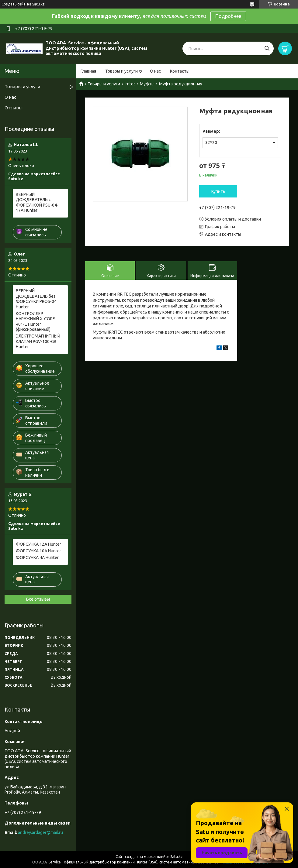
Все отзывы (38, 599)
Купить (218, 191)
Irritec (130, 84)
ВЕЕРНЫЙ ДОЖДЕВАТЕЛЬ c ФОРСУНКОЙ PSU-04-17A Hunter (37, 202)
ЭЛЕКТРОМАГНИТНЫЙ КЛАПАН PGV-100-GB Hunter (38, 341)
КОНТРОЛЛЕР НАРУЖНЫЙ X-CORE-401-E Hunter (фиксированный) (36, 322)
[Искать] (267, 48)
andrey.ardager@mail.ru (40, 832)
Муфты (147, 84)
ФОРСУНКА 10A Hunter (38, 551)
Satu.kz (177, 857)
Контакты (180, 71)
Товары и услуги (121, 71)
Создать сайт (14, 4)
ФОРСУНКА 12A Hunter (38, 544)
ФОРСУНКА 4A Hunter (37, 558)
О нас (155, 71)
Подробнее (228, 16)
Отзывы (14, 108)
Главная (88, 71)
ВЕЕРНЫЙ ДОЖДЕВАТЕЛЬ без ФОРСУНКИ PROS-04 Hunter (36, 299)
